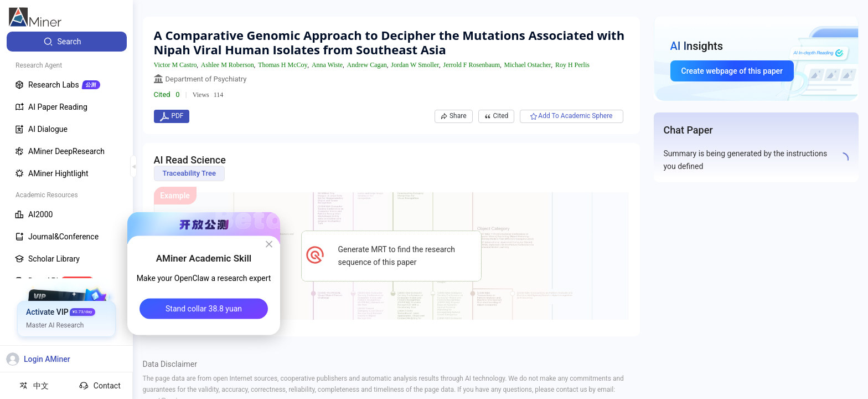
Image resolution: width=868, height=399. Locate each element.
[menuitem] (67, 42)
